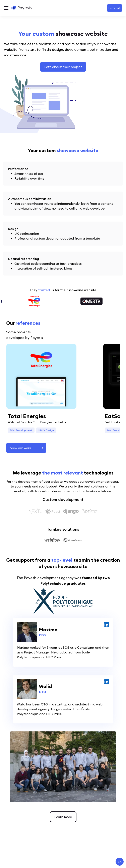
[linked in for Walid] (106, 681)
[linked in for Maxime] (106, 625)
